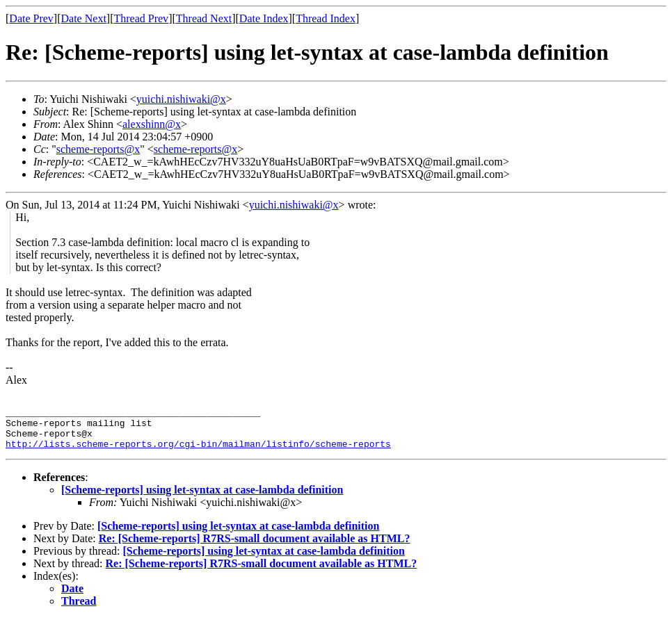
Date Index (264, 18)
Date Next (84, 18)
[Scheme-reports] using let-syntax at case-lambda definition (202, 498)
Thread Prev (141, 18)
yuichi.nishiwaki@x (181, 99)
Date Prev (31, 18)
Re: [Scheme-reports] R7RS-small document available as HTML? (255, 547)
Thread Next (204, 18)
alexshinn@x (152, 124)
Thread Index (326, 18)
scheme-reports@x (98, 149)
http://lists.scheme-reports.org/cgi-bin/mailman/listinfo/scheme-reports (198, 452)
